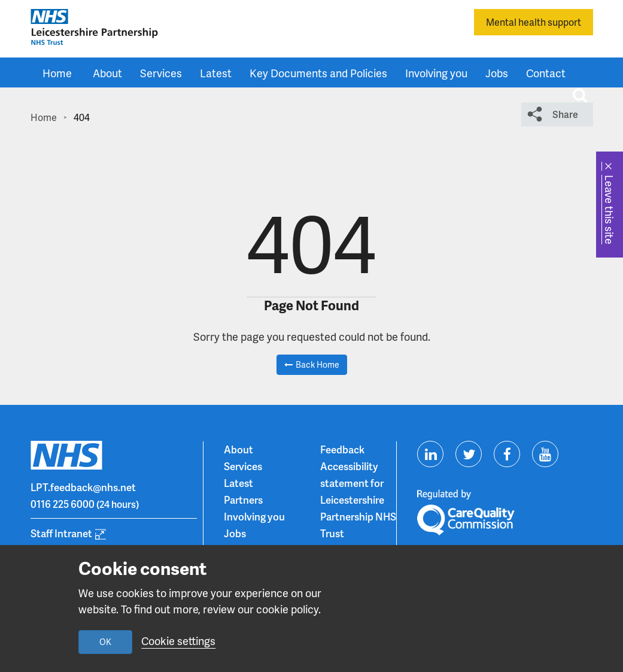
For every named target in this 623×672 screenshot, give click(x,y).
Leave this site (610, 210)
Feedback (342, 449)
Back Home (317, 364)
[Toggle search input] (580, 95)
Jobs (497, 73)
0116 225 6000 (63, 504)
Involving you (436, 73)
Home (57, 73)
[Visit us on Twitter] (469, 454)
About (107, 73)
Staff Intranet (61, 533)
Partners (243, 500)
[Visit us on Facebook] (507, 454)
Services (161, 73)
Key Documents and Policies (318, 73)
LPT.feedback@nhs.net (83, 487)
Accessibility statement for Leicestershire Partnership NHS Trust (358, 500)
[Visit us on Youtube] (545, 454)
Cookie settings (178, 641)
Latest (216, 73)
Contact (546, 73)
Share (565, 114)
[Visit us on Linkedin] (430, 454)
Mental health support (534, 22)
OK (105, 642)
